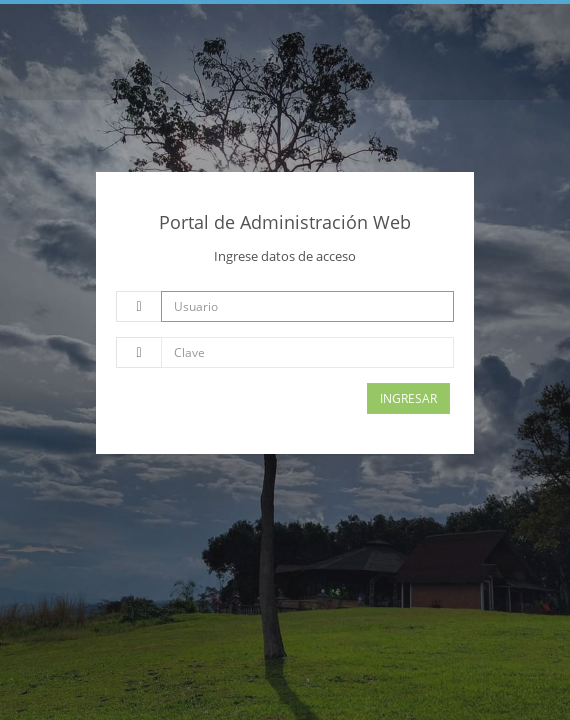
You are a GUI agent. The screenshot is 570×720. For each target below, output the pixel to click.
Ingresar (408, 398)
